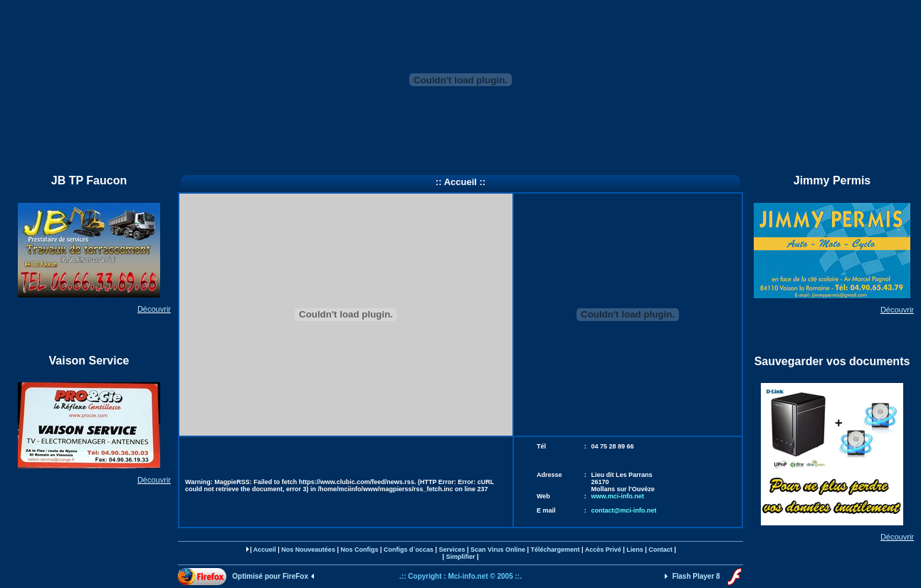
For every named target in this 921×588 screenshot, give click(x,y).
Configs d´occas (409, 550)
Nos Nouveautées (308, 550)
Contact (661, 550)
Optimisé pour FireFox (271, 576)
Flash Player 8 (695, 576)
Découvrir (154, 309)
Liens (635, 550)
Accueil (265, 550)
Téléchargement (555, 550)
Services (452, 550)
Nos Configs (359, 550)
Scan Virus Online (498, 550)
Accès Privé (603, 550)
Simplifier (460, 557)
